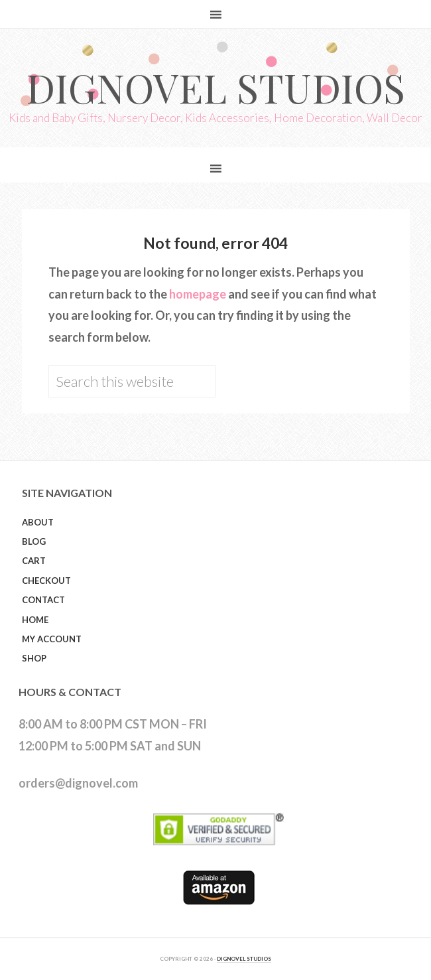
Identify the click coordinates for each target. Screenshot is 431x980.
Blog (34, 541)
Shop (34, 658)
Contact (43, 600)
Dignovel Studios (215, 87)
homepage (198, 294)
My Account (52, 639)
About (38, 522)
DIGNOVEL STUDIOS (244, 959)
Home (35, 620)
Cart (34, 561)
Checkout (46, 581)
